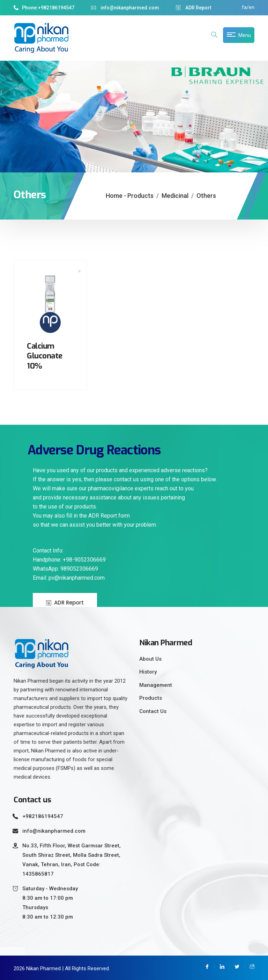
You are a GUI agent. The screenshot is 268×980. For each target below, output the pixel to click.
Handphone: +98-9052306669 (69, 560)
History (148, 672)
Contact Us (153, 711)
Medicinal (175, 196)
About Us (150, 659)
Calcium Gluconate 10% (45, 356)
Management (156, 685)
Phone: (26, 8)
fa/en (248, 7)
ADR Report (193, 8)
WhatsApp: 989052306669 (65, 569)
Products (140, 196)
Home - (116, 196)
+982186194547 (56, 8)
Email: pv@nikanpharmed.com (69, 578)
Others (206, 196)
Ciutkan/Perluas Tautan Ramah (12, 951)
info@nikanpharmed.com (125, 8)
